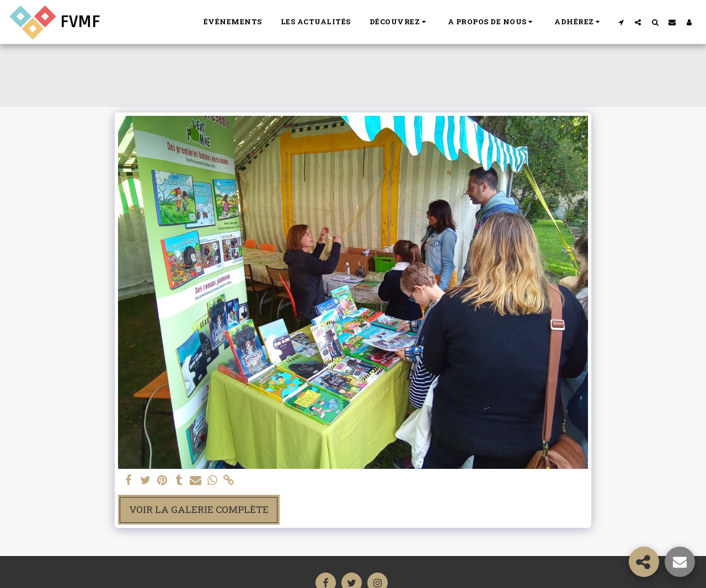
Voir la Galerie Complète (199, 509)
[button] (399, 22)
